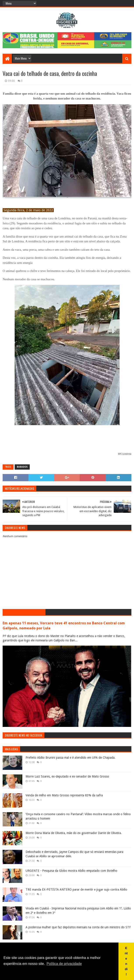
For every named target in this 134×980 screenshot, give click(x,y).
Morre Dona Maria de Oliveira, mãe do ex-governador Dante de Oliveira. (74, 833)
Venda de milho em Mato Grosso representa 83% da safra (64, 795)
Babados (22, 467)
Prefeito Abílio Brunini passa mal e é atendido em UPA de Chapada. (70, 758)
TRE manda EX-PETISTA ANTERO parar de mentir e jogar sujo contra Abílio (76, 889)
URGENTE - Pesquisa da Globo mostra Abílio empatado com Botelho (71, 871)
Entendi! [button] (126, 961)
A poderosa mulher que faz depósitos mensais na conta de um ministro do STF (78, 927)
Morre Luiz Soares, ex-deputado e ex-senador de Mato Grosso (67, 776)
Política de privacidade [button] (64, 964)
